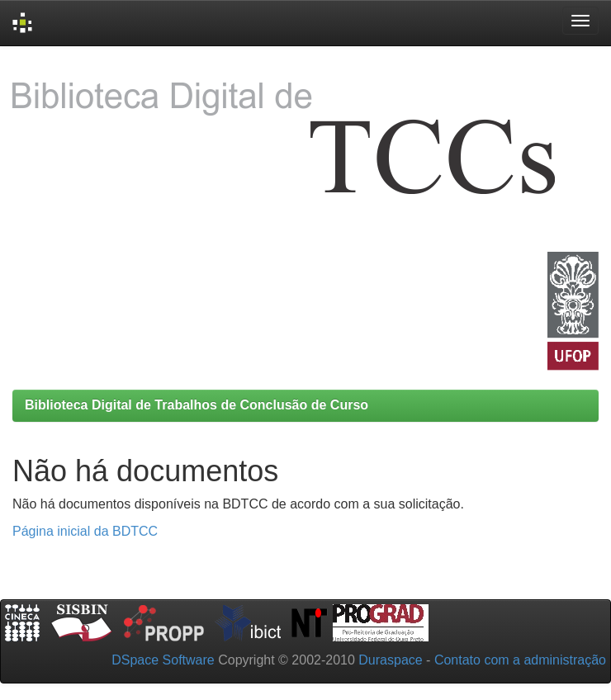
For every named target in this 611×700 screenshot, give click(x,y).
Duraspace (390, 660)
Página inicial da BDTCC (85, 531)
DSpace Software (163, 660)
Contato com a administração (520, 660)
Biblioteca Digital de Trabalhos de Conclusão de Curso (197, 405)
